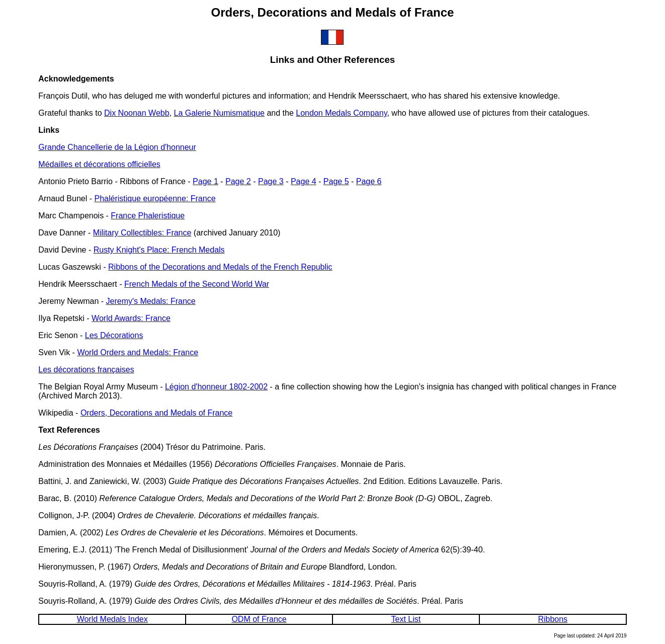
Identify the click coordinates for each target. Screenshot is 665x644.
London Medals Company (341, 113)
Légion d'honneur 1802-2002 (216, 387)
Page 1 (205, 181)
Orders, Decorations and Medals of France (156, 413)
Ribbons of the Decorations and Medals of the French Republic (220, 267)
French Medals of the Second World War (197, 284)
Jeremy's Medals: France (151, 301)
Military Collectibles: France (142, 233)
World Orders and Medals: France (138, 352)
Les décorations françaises (86, 370)
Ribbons (553, 619)
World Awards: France (131, 318)
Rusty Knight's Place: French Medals (159, 250)
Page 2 (238, 181)
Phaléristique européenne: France (155, 198)
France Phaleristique (148, 216)
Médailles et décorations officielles (99, 164)
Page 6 (369, 181)
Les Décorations (114, 335)
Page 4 (304, 181)
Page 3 (271, 181)
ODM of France (259, 619)
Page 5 (336, 181)
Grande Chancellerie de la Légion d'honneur (117, 147)
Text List (406, 619)
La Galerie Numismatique (219, 113)
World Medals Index (112, 619)
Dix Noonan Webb (137, 113)
